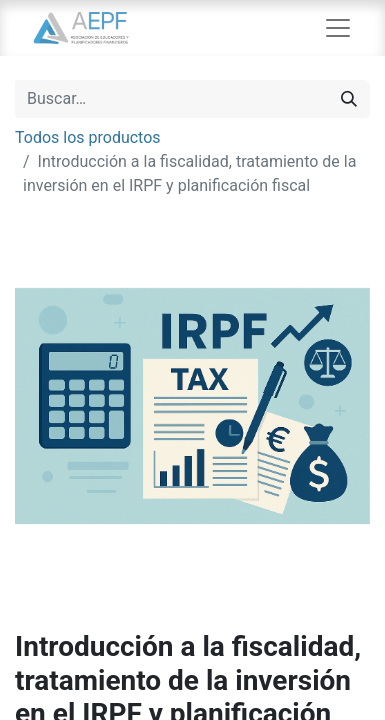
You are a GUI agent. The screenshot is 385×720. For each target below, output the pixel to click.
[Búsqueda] (349, 99)
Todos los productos (88, 137)
